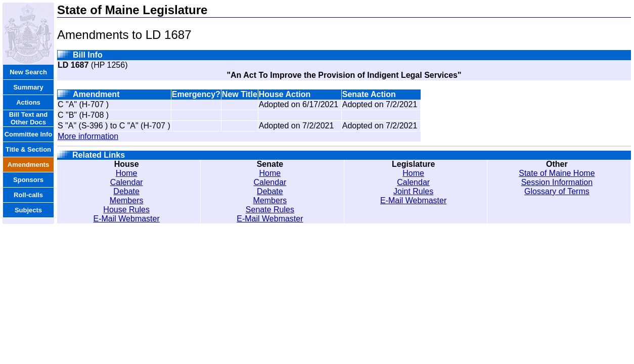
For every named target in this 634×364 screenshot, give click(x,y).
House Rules (126, 210)
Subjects (28, 210)
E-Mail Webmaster (127, 219)
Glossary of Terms (557, 191)
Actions (28, 102)
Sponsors (28, 180)
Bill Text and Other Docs (28, 118)
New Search (28, 72)
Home (127, 173)
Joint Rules (413, 191)
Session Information (557, 182)
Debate (126, 191)
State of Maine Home (557, 173)
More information (88, 136)
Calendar (127, 182)
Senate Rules (270, 210)
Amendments (28, 165)
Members (127, 200)
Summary (28, 87)
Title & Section (28, 149)
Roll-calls (28, 195)
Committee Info (29, 134)
